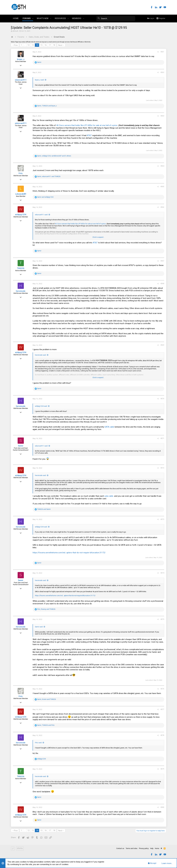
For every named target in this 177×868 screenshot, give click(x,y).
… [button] (25, 45)
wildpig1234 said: (41, 406)
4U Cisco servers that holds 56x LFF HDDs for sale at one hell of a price (87, 125)
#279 (162, 769)
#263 (162, 116)
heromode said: (41, 355)
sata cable (109, 496)
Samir (21, 446)
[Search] (116, 19)
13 (33, 45)
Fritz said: (38, 743)
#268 (162, 284)
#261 (162, 52)
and (45, 197)
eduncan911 (21, 80)
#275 (162, 619)
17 (50, 45)
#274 (162, 573)
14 (37, 45)
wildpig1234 (21, 215)
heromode (21, 291)
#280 (162, 807)
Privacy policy (144, 848)
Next (60, 45)
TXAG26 (21, 268)
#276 (162, 689)
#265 (162, 187)
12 (28, 45)
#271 (162, 438)
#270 (162, 399)
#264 (162, 166)
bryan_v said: (40, 80)
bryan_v (21, 59)
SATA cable (109, 427)
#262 (162, 72)
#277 (162, 709)
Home (157, 848)
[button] (33, 19)
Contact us (120, 848)
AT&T (89, 135)
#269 (162, 345)
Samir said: (39, 627)
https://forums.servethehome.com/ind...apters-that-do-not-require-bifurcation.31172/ (69, 553)
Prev (16, 45)
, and (47, 106)
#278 (162, 735)
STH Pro (20, 848)
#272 (162, 468)
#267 (162, 261)
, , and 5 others (54, 156)
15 (41, 45)
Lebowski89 (21, 194)
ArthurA (15, 31)
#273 (162, 519)
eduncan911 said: (41, 215)
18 (54, 45)
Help (152, 848)
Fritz (21, 173)
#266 (162, 207)
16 (46, 45)
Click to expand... (98, 237)
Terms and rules (132, 848)
